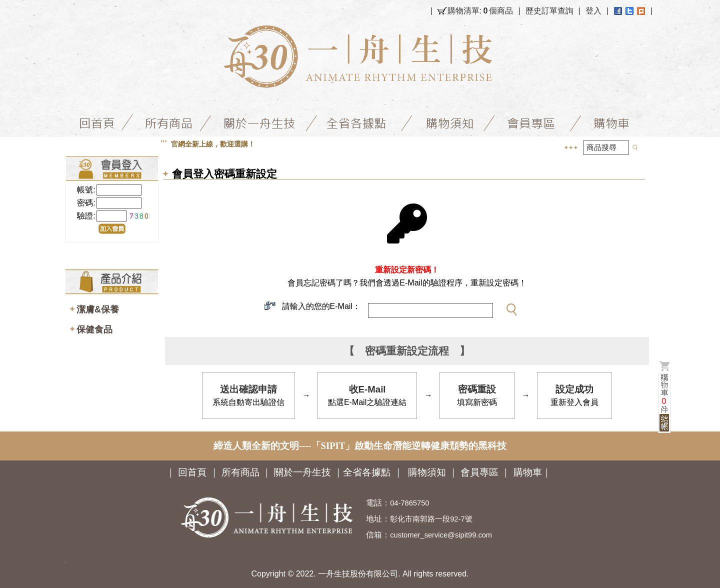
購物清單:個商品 (480, 11)
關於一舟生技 (304, 472)
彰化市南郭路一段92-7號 (431, 519)
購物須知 (427, 472)
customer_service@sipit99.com (441, 535)
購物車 (528, 472)
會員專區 (479, 472)
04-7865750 (409, 503)
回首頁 (192, 472)
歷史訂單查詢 (549, 11)
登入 (593, 11)
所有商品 (240, 472)
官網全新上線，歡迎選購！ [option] (213, 144)
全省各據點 (367, 472)
